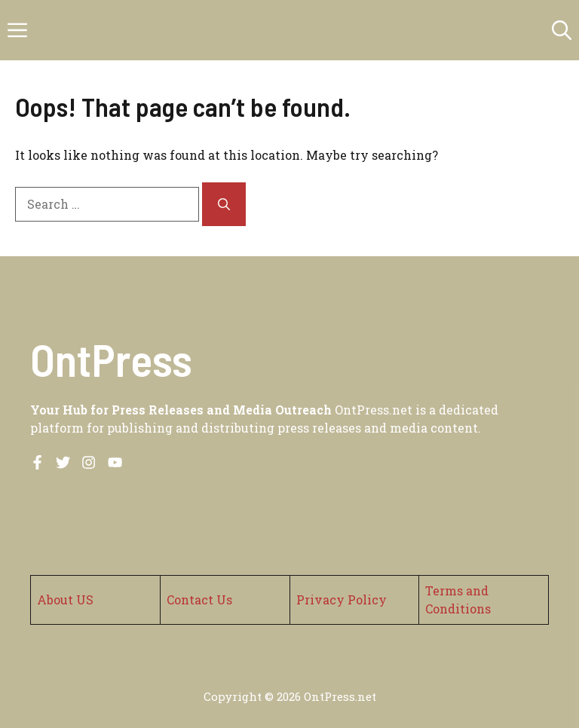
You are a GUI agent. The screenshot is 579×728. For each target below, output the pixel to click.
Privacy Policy (342, 600)
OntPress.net (340, 696)
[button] (562, 30)
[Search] (224, 204)
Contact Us (199, 600)
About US (65, 600)
